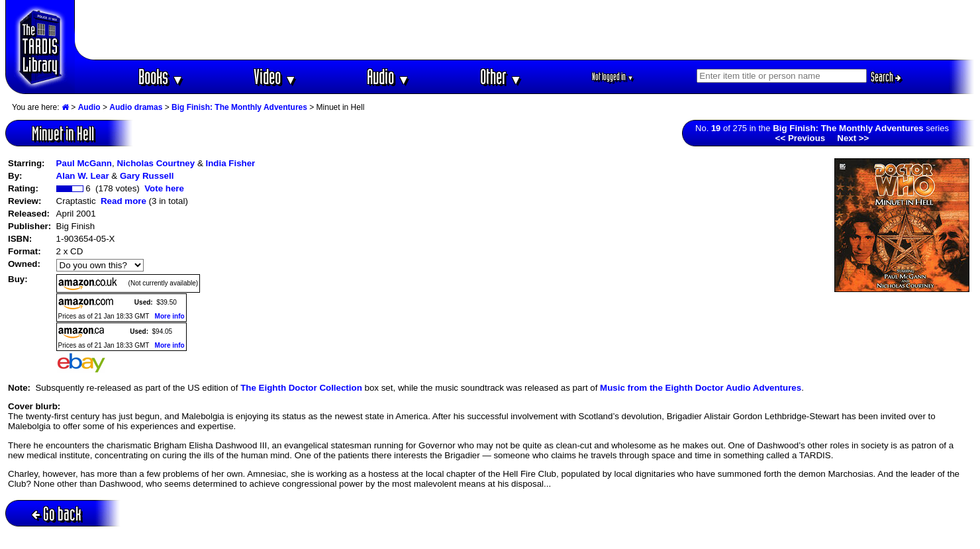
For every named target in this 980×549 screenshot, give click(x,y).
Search (886, 77)
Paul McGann (84, 163)
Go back (57, 514)
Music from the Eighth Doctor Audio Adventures (701, 388)
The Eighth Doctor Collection (301, 388)
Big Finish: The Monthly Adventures (239, 107)
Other (501, 76)
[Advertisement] (525, 30)
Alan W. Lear (83, 176)
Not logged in (613, 76)
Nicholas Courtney (156, 163)
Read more (123, 201)
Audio (388, 76)
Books (161, 76)
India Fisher (230, 163)
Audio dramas (136, 107)
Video (275, 76)
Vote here (164, 188)
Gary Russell (147, 176)
